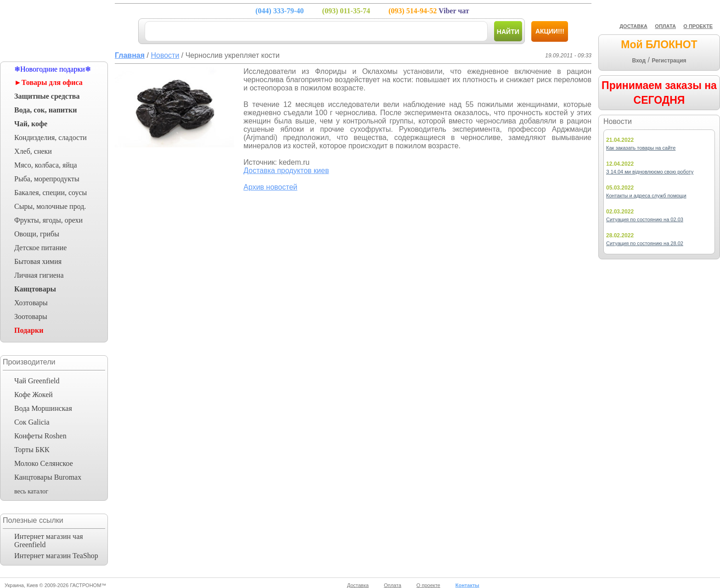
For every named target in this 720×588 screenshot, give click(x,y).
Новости (165, 55)
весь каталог (31, 491)
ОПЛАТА (665, 26)
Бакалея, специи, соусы (51, 193)
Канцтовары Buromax (48, 477)
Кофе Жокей (34, 395)
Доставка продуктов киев (286, 171)
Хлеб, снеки (33, 151)
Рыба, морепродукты (47, 179)
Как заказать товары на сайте (641, 148)
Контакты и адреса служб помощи (646, 196)
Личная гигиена (39, 275)
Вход (639, 61)
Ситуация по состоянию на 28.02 (645, 243)
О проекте (428, 585)
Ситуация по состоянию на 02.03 (645, 219)
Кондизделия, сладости (51, 137)
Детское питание (40, 248)
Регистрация (669, 61)
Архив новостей (270, 187)
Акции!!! (550, 31)
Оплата (393, 585)
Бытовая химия (38, 261)
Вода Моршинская (43, 408)
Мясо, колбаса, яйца (46, 165)
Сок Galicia (32, 422)
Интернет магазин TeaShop (56, 556)
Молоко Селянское (44, 463)
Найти (508, 32)
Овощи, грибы (37, 234)
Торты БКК (32, 450)
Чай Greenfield (37, 381)
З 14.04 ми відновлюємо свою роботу (650, 172)
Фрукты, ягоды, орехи (48, 220)
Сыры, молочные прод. (50, 206)
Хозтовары (31, 303)
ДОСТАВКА (633, 26)
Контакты (467, 585)
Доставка (358, 585)
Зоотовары (31, 316)
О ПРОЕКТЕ (698, 26)
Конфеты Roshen (40, 436)
